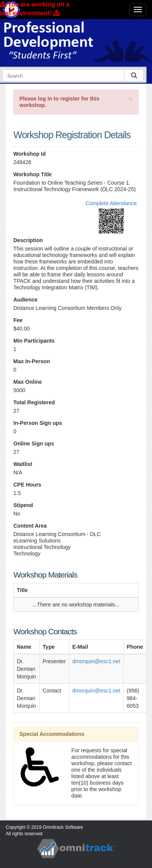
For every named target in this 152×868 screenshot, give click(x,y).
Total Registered (34, 402)
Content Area (30, 526)
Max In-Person (32, 361)
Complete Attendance (111, 203)
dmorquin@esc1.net (96, 661)
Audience (25, 300)
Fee (18, 320)
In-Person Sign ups (38, 423)
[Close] (131, 99)
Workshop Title (33, 174)
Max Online (28, 382)
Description (28, 240)
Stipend (23, 505)
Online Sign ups (34, 444)
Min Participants (34, 341)
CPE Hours (27, 485)
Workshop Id (30, 154)
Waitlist (23, 464)
